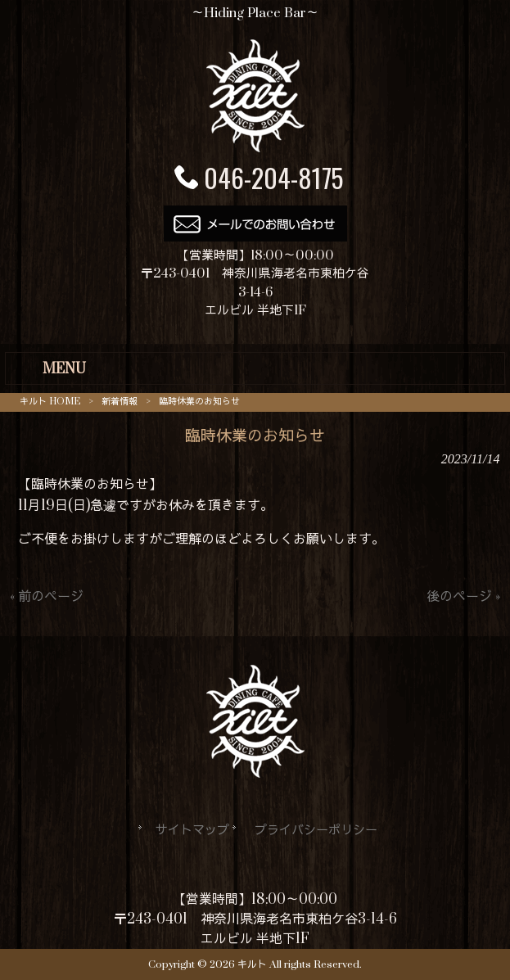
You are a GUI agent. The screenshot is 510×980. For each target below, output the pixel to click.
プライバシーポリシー (316, 831)
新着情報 (120, 402)
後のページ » (463, 597)
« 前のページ (47, 597)
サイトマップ (192, 831)
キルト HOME (50, 402)
